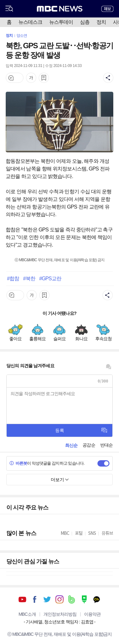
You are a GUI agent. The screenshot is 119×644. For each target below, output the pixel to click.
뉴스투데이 (61, 22)
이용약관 (92, 614)
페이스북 (35, 599)
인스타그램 (60, 599)
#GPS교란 (50, 278)
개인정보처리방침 (60, 614)
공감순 (89, 445)
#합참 (13, 278)
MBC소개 (27, 614)
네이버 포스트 (84, 599)
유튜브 (22, 599)
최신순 (71, 445)
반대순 (106, 445)
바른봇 (18, 463)
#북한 (29, 278)
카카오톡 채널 (97, 599)
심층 (85, 22)
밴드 (72, 599)
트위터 (47, 599)
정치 (101, 22)
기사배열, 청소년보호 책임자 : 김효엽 (59, 622)
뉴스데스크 (30, 22)
